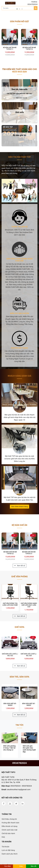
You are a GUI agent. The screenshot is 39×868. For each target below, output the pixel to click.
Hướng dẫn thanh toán (10, 823)
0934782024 (20, 763)
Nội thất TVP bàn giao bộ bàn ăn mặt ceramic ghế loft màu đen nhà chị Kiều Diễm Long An (19, 459)
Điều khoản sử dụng (9, 826)
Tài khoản (5, 847)
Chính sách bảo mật (10, 830)
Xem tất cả (19, 566)
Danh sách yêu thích (10, 854)
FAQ (3, 837)
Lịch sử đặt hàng (8, 850)
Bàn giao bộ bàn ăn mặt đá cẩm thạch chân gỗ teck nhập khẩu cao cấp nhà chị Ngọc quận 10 (19, 417)
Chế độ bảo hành (8, 833)
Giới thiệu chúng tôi (9, 819)
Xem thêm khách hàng (19, 507)
